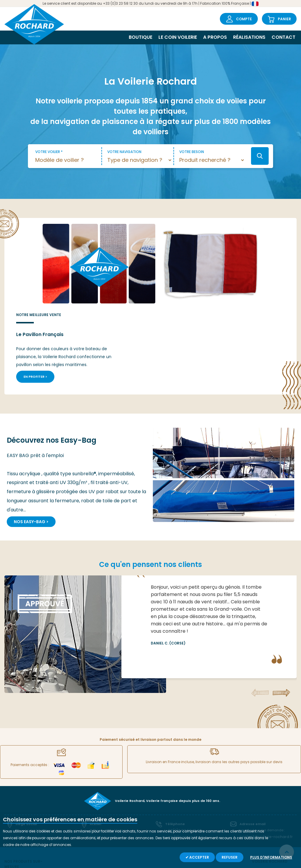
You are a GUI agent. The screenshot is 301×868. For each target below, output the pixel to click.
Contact (284, 37)
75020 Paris (25, 757)
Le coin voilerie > (266, 797)
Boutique (141, 37)
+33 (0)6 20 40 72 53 (183, 757)
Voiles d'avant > (216, 789)
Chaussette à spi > (120, 789)
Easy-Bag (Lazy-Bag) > (75, 806)
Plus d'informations (271, 857)
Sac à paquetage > (170, 789)
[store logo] (36, 23)
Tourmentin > (65, 797)
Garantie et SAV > (267, 806)
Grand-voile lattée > (22, 809)
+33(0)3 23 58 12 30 (182, 751)
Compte (244, 19)
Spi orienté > (64, 789)
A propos (215, 37)
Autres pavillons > (218, 806)
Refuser (230, 857)
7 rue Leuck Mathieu (32, 751)
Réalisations (249, 37)
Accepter (199, 857)
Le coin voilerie (178, 37)
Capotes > (211, 797)
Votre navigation (124, 152)
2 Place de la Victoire (107, 751)
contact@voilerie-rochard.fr (263, 757)
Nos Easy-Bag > (31, 442)
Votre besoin (192, 152)
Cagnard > (113, 797)
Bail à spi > (162, 806)
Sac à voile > (115, 806)
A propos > (261, 789)
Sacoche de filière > (170, 797)
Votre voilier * (49, 152)
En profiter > (190, 298)
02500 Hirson (101, 757)
